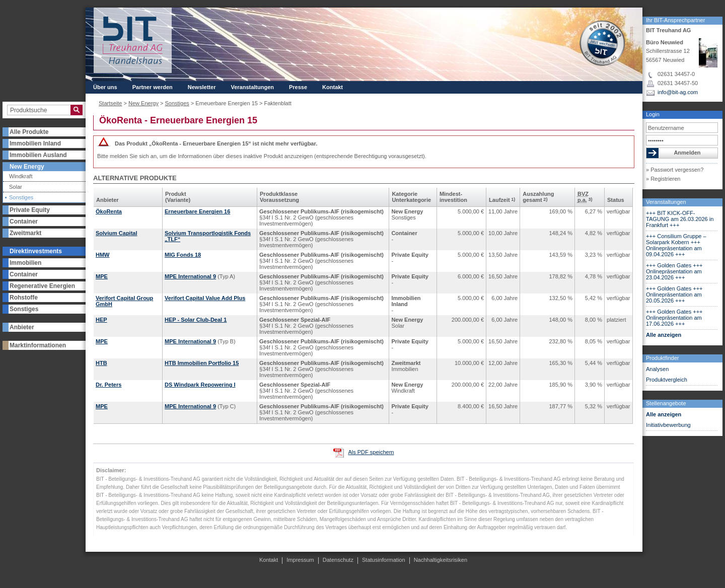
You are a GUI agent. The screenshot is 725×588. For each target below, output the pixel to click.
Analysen (657, 369)
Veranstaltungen (666, 202)
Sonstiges (21, 198)
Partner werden (153, 87)
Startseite (110, 103)
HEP (101, 320)
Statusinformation (384, 560)
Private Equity (30, 210)
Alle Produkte (29, 132)
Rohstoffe (24, 298)
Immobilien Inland (35, 143)
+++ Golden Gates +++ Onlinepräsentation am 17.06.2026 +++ (674, 318)
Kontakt (333, 87)
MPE (102, 276)
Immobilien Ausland (38, 155)
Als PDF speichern (371, 452)
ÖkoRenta (109, 211)
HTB (101, 363)
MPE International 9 (190, 276)
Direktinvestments (36, 251)
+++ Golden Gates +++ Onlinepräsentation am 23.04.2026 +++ (674, 271)
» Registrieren (663, 179)
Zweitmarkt (25, 233)
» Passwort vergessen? (675, 170)
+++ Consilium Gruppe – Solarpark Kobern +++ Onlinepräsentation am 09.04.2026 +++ (676, 245)
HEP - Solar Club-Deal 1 (196, 320)
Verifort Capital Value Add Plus (205, 298)
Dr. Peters (108, 385)
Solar (16, 187)
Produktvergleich (667, 380)
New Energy (27, 167)
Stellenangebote (666, 403)
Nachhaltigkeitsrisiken (441, 560)
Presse (298, 87)
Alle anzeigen (664, 335)
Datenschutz (338, 560)
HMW (103, 255)
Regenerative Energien (42, 286)
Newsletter (202, 87)
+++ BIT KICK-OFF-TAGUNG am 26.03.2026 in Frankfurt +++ (680, 219)
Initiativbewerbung (668, 425)
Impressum (300, 560)
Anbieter (22, 327)
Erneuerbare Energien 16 (197, 211)
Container (24, 222)
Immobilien (25, 263)
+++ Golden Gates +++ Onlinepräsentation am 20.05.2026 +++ (674, 295)
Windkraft (21, 176)
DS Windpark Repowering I (200, 385)
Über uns (105, 87)
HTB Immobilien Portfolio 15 (202, 363)
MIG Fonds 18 (183, 255)
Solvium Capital (117, 233)
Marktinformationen (38, 345)
